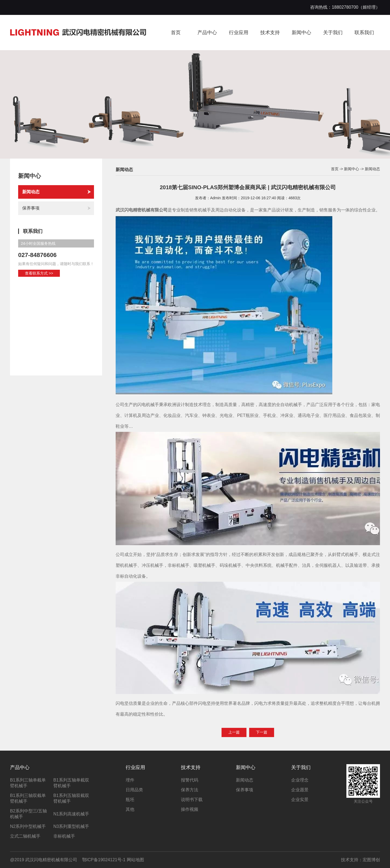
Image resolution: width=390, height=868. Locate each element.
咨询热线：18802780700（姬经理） (345, 7)
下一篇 (262, 732)
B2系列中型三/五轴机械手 (28, 814)
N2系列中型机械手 (28, 826)
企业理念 (300, 780)
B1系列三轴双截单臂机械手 (28, 798)
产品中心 (207, 33)
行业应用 (239, 33)
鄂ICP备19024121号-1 (104, 860)
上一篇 (234, 732)
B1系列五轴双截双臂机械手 (71, 798)
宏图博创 (371, 860)
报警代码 (190, 780)
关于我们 (333, 33)
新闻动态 (57, 192)
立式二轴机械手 (25, 836)
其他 (130, 809)
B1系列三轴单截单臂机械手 (28, 783)
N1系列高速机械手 (71, 814)
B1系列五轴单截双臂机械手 (71, 783)
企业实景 (300, 800)
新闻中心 (301, 33)
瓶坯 (130, 800)
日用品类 (134, 790)
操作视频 (190, 809)
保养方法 (190, 790)
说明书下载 (192, 800)
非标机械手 (64, 836)
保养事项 (57, 208)
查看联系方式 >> (39, 273)
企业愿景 (300, 790)
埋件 (130, 780)
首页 (176, 33)
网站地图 (135, 860)
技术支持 (270, 33)
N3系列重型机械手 (71, 826)
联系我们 (364, 33)
